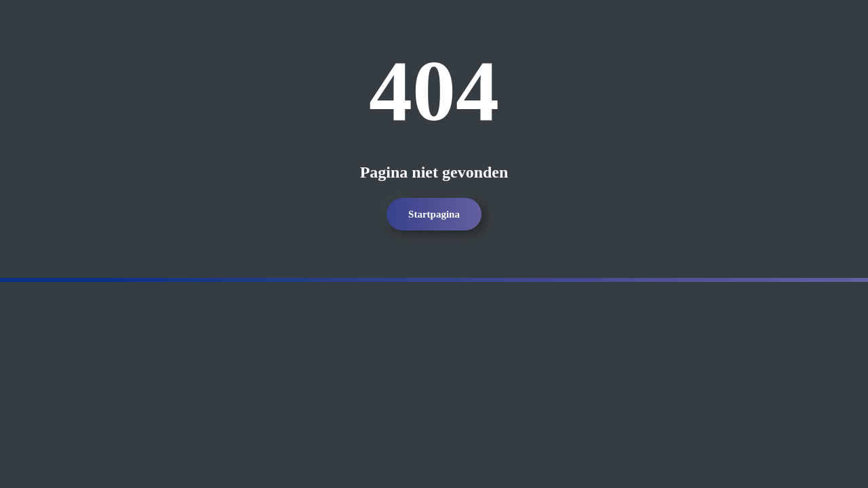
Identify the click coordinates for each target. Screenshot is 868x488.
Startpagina (434, 214)
